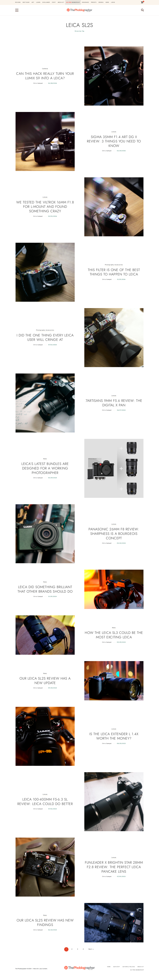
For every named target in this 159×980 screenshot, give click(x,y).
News (45, 459)
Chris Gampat (38, 83)
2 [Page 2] (72, 949)
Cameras (45, 69)
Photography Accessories (114, 265)
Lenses (114, 132)
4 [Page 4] (83, 949)
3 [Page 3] (78, 949)
